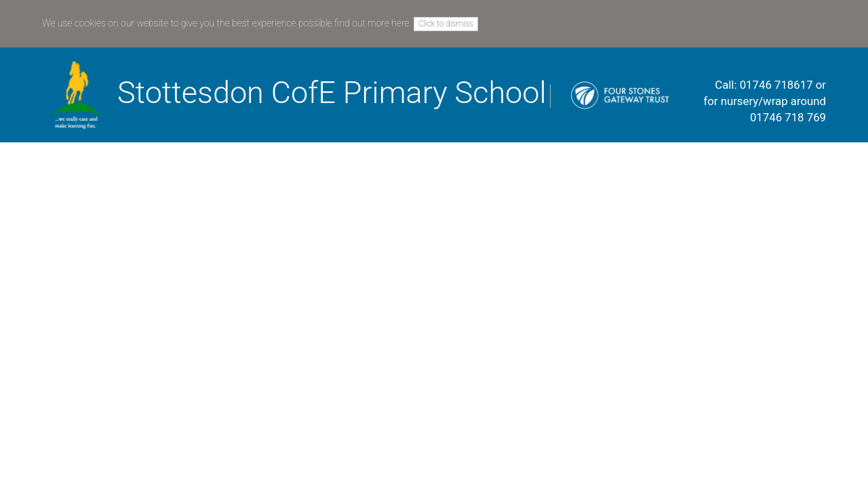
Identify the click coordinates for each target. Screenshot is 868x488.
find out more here (372, 23)
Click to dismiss (446, 24)
